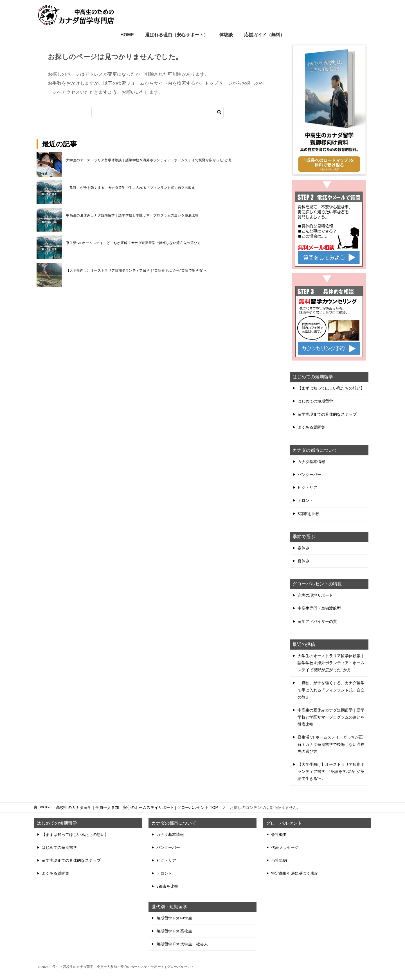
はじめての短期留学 (315, 401)
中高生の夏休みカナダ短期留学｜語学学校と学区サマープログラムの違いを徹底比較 (132, 215)
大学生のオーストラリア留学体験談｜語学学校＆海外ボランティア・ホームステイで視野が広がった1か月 (149, 160)
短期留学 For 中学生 (174, 918)
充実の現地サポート (315, 595)
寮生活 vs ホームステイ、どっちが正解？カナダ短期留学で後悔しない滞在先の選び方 (133, 243)
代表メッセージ (285, 847)
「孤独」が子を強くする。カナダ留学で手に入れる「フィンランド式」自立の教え (131, 188)
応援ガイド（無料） (264, 35)
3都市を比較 (309, 514)
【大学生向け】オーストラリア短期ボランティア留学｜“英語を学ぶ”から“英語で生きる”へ (137, 270)
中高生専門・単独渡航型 (319, 608)
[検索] (157, 112)
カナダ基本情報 (311, 462)
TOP (129, 807)
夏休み (303, 561)
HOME (127, 35)
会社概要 (279, 834)
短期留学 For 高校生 (174, 931)
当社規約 (279, 860)
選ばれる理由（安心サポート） (177, 35)
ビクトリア (307, 487)
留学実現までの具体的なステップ (327, 414)
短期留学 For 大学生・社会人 (182, 944)
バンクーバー (309, 475)
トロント (305, 500)
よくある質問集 (311, 427)
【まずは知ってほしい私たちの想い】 (331, 388)
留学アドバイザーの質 (317, 621)
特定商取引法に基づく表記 (295, 873)
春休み (303, 548)
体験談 (226, 35)
